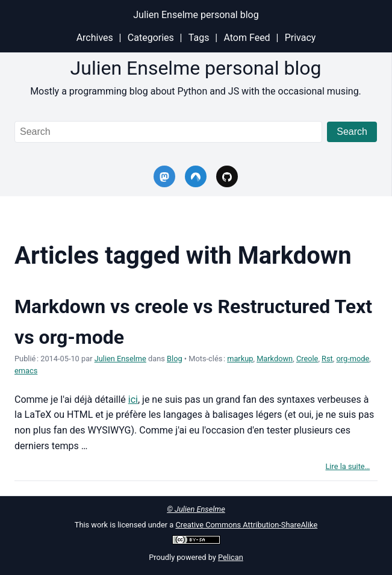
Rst (327, 359)
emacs (26, 371)
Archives (95, 38)
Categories (151, 38)
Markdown (275, 359)
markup (240, 359)
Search (352, 132)
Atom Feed (247, 38)
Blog (175, 359)
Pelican (231, 557)
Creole (307, 359)
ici (133, 399)
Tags (199, 38)
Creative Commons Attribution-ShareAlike (246, 525)
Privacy (300, 38)
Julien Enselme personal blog (196, 15)
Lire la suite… (347, 466)
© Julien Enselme (196, 509)
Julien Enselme (120, 359)
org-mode (353, 359)
